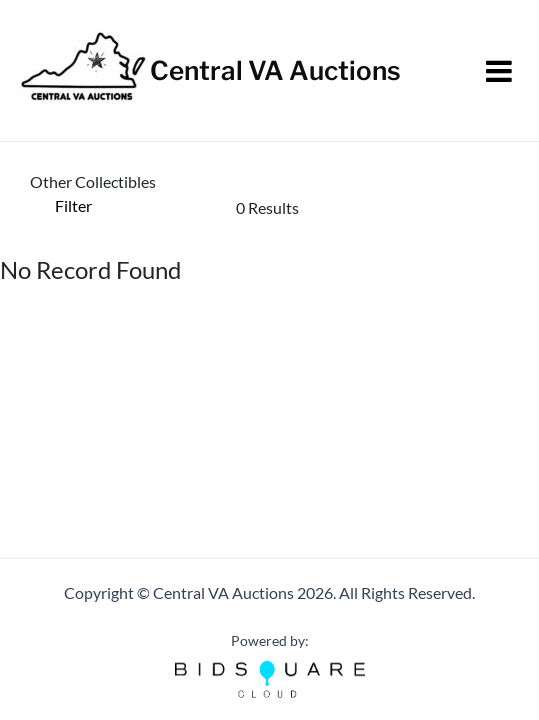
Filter (73, 205)
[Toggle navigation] (499, 71)
